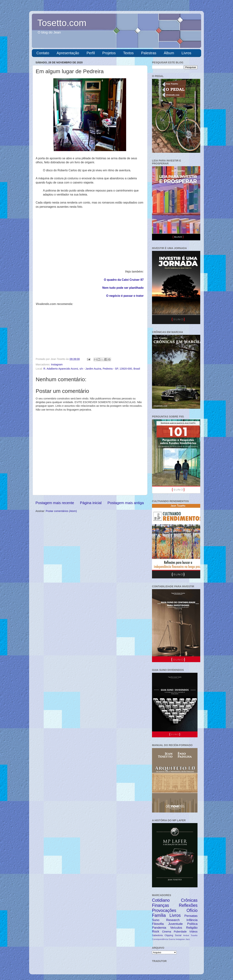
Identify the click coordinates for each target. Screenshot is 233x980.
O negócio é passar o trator (125, 296)
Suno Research (166, 920)
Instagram (57, 364)
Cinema (167, 932)
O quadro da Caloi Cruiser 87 (124, 280)
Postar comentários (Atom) (61, 511)
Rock (156, 931)
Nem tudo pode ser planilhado (123, 288)
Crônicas (189, 900)
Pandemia (159, 928)
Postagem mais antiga (126, 503)
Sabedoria (157, 935)
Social (178, 935)
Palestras (149, 53)
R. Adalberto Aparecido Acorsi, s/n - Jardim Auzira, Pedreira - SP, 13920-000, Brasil (92, 369)
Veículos (176, 928)
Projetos (109, 53)
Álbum (169, 53)
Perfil (91, 53)
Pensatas (191, 916)
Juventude (175, 924)
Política (192, 924)
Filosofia (158, 924)
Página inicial (91, 503)
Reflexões (188, 905)
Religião (192, 928)
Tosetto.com (62, 23)
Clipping (169, 935)
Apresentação (68, 53)
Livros (186, 53)
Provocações (164, 910)
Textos (128, 53)
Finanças (160, 905)
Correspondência (160, 939)
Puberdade (180, 932)
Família (159, 915)
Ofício (192, 910)
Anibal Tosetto (190, 935)
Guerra (172, 939)
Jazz (188, 939)
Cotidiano (161, 900)
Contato (43, 53)
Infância (192, 920)
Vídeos (193, 932)
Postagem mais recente (55, 503)
